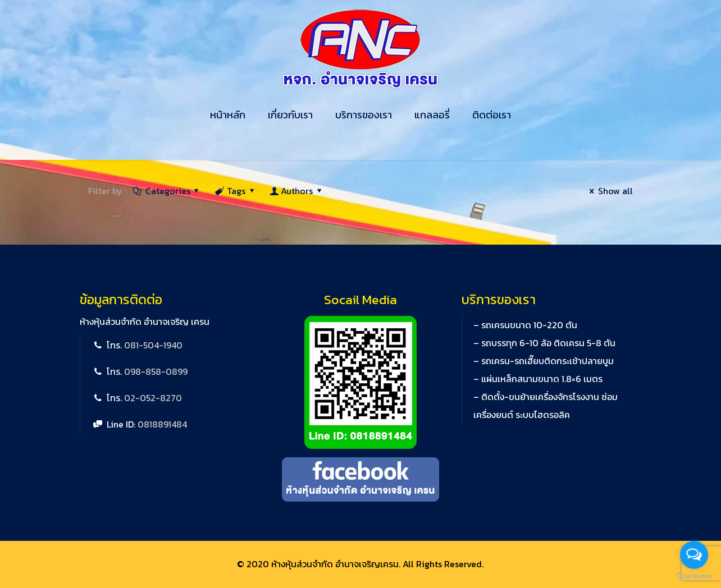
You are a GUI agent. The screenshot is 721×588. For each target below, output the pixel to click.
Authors (297, 191)
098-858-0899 (156, 371)
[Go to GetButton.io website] (694, 576)
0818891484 (162, 424)
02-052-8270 (153, 398)
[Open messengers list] (694, 555)
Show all (609, 191)
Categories (167, 191)
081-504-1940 (153, 345)
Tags (236, 191)
